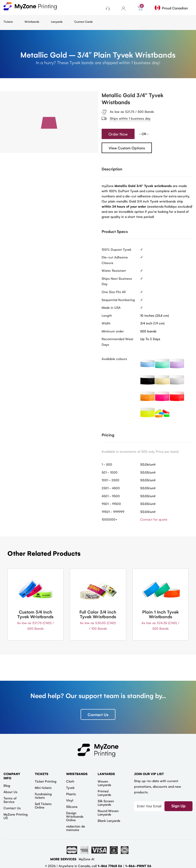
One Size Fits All (114, 292)
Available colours (114, 359)
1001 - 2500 (110, 480)
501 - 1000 (110, 472)
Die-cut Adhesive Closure (115, 260)
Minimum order (113, 331)
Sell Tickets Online (43, 805)
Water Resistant (114, 270)
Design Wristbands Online (75, 816)
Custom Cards (84, 22)
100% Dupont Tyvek (116, 249)
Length (107, 315)
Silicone (72, 806)
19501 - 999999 (113, 511)
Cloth (70, 781)
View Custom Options (127, 148)
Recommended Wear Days (118, 342)
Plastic (71, 794)
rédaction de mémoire (76, 828)
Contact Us (98, 714)
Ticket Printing (46, 781)
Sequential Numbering (118, 300)
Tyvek (70, 787)
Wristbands (32, 22)
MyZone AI (87, 859)
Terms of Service (10, 800)
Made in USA (111, 307)
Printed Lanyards (104, 793)
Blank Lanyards (109, 820)
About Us (11, 792)
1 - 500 (107, 464)
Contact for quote (154, 519)
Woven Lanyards (104, 783)
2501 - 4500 (111, 488)
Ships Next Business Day (117, 281)
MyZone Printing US (16, 816)
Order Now (118, 134)
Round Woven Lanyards (108, 812)
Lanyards (57, 22)
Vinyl (70, 800)
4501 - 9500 (111, 496)
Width (106, 323)
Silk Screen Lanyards (106, 803)
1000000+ (110, 519)
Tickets (8, 22)
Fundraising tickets (43, 796)
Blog (7, 785)
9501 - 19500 (111, 504)
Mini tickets (43, 787)
